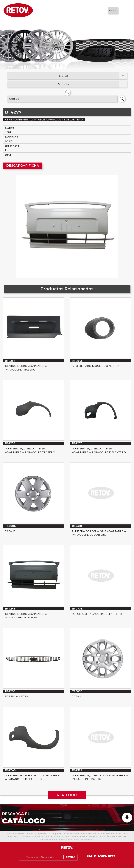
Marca (63, 76)
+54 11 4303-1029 (101, 856)
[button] (113, 10)
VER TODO (67, 795)
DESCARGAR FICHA (23, 166)
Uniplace (129, 866)
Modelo (63, 84)
